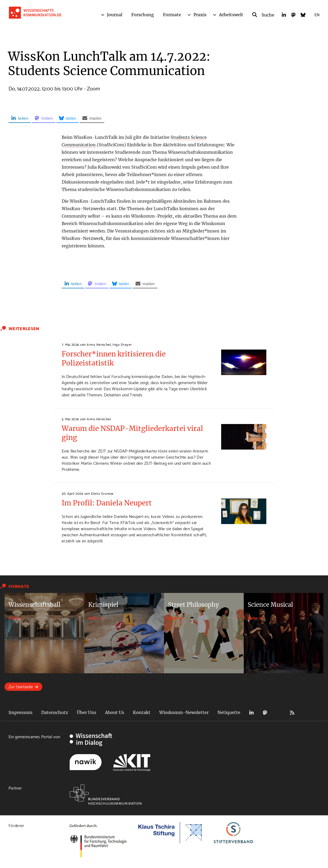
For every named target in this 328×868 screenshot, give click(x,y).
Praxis (200, 15)
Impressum (20, 712)
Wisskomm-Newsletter (184, 712)
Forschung (143, 15)
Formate (172, 15)
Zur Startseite (21, 686)
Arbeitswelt (231, 15)
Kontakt (142, 712)
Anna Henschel (99, 344)
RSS (292, 713)
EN (317, 14)
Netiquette (229, 712)
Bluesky (279, 713)
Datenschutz (55, 712)
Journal (115, 15)
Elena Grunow (102, 493)
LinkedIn (251, 713)
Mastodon (265, 713)
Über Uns (87, 712)
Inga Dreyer (122, 344)
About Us (115, 712)
